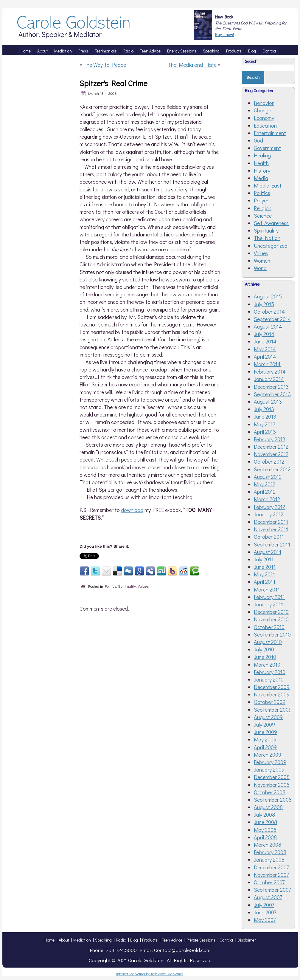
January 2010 (269, 679)
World (260, 268)
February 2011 (269, 597)
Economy (264, 118)
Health (261, 163)
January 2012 (269, 514)
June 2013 (265, 417)
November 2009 (272, 694)
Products (150, 940)
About (64, 940)
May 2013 (265, 424)
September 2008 (273, 800)
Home (49, 940)
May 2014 (265, 349)
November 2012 (271, 454)
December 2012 (271, 447)
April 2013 (265, 432)
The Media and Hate (192, 65)
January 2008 (269, 860)
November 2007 (271, 875)
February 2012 (269, 507)
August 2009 (268, 717)
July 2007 (264, 905)
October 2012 (269, 462)
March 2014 (267, 364)
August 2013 (268, 402)
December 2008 (272, 777)
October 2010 (269, 627)
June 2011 (265, 567)
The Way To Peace (105, 65)
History (262, 171)
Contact (226, 940)
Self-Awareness (271, 223)
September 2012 (272, 469)
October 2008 (270, 792)
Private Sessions (201, 940)
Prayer (261, 200)
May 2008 (265, 830)
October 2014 (269, 312)
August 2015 (268, 296)
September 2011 (272, 544)
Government (267, 148)
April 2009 (265, 747)
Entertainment (270, 133)
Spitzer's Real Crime (114, 83)
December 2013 (271, 387)
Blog (134, 940)
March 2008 (268, 845)
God (258, 140)
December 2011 (271, 522)
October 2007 (269, 882)
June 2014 (265, 341)
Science (263, 216)
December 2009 (272, 687)
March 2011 (267, 589)
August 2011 (268, 552)
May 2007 (265, 920)
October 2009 (270, 702)
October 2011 (269, 537)
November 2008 (272, 785)
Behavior (264, 103)
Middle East (268, 185)
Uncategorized (271, 246)
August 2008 (268, 807)
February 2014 (270, 371)
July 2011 (264, 559)
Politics (111, 586)
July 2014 (264, 334)
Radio (121, 940)
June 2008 (265, 822)
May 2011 (264, 574)
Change (262, 110)
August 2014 (268, 326)
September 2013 (272, 394)
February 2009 (270, 762)
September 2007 (272, 890)
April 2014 (265, 357)
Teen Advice (172, 940)
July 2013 (264, 409)
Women (262, 261)
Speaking (103, 940)
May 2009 (265, 739)
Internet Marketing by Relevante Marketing (150, 974)
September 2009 (273, 710)
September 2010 (272, 634)
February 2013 (270, 439)
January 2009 (269, 770)
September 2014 (272, 319)
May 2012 (265, 484)
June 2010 (265, 657)
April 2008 (265, 837)
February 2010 (270, 672)
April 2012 (265, 492)
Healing (262, 155)
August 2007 (268, 897)
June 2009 (265, 732)
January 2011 (268, 604)
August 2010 (268, 642)
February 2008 (270, 852)
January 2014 (269, 379)
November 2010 (271, 619)
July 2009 (264, 724)
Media (261, 178)
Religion (263, 208)
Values (143, 586)
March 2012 (267, 499)
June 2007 (265, 912)
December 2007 (271, 867)
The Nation (267, 238)
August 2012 (268, 477)
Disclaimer (247, 940)
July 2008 (264, 815)
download (132, 510)
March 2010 (267, 665)
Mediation (82, 940)
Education (265, 126)
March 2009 (268, 755)
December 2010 (271, 612)
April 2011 (265, 582)
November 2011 (271, 529)
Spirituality (127, 586)
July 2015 (264, 304)
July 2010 (264, 649)
